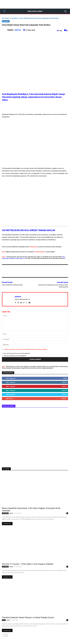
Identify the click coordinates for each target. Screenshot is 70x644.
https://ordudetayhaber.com (22, 299)
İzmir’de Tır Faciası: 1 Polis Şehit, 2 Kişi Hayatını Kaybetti (28, 564)
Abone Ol (64, 399)
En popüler (6, 469)
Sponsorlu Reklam (9, 406)
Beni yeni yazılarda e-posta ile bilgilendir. (15, 356)
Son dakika (5, 513)
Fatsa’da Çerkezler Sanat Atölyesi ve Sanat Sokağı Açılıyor (28, 617)
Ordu (4, 620)
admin (18, 30)
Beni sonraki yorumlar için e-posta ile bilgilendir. (17, 353)
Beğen (65, 378)
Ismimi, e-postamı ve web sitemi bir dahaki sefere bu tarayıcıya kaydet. (26, 349)
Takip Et (64, 382)
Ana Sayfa (6, 18)
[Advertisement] (35, 4)
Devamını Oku (7, 524)
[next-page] (6, 635)
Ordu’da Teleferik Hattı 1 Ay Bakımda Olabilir (12, 285)
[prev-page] (3, 635)
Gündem (14, 18)
